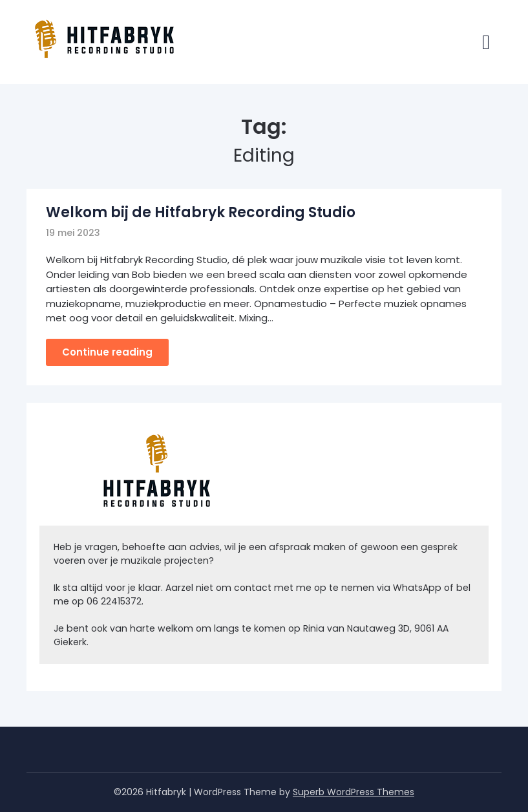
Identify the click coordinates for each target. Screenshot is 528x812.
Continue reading (107, 352)
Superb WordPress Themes (354, 792)
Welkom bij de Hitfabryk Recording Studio (201, 212)
